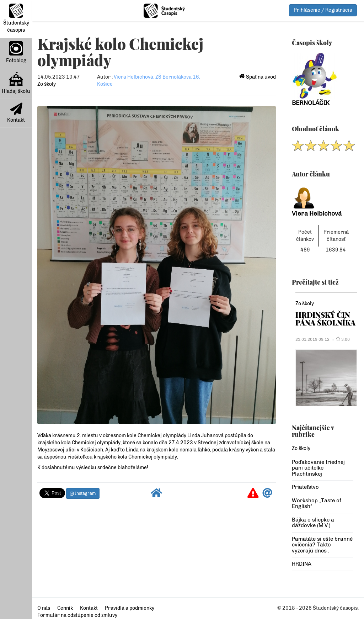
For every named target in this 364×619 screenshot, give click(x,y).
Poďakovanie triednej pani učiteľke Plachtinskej (318, 468)
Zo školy (47, 84)
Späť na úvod (258, 77)
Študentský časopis (16, 18)
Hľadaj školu (16, 83)
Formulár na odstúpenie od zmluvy (77, 615)
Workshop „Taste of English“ (317, 504)
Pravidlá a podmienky (130, 608)
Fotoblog (16, 52)
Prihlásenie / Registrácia (323, 10)
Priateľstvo (305, 487)
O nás (44, 608)
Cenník (65, 608)
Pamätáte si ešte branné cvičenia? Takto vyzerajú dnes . (322, 545)
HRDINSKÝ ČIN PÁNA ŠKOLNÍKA (325, 319)
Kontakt (16, 113)
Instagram (83, 493)
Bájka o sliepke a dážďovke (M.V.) (313, 523)
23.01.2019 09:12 (312, 339)
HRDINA (302, 564)
